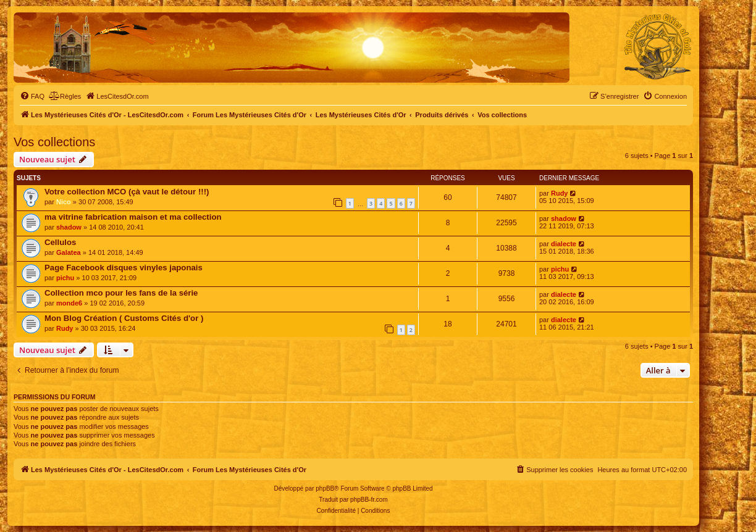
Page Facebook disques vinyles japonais (124, 268)
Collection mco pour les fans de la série (121, 293)
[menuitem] (32, 96)
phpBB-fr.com (369, 500)
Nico (64, 202)
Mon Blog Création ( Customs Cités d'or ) (124, 318)
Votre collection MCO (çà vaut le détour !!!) (127, 192)
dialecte (564, 244)
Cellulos (60, 242)
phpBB (325, 488)
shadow (69, 227)
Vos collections (54, 142)
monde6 (69, 303)
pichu (65, 278)
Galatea (69, 252)
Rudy (560, 193)
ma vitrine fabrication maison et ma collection (133, 217)
